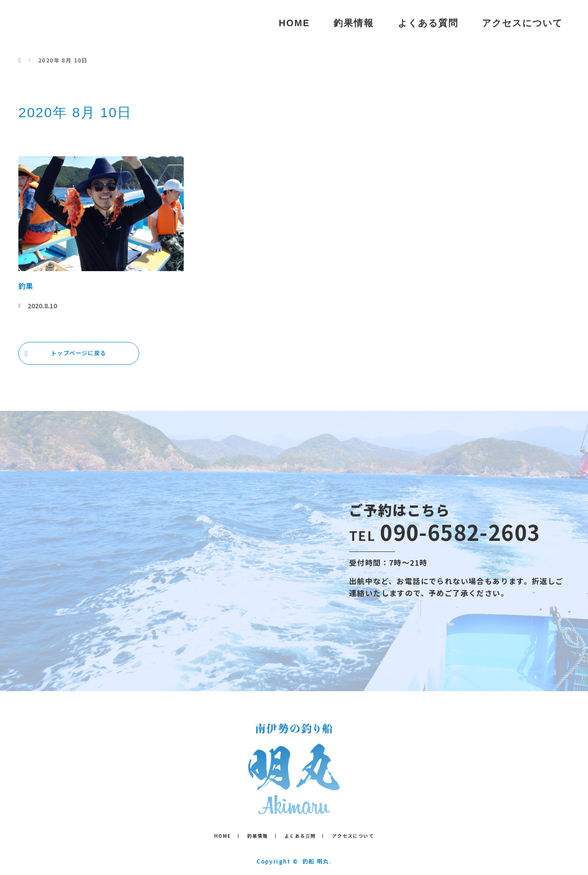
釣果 (26, 286)
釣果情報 (354, 23)
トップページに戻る (79, 353)
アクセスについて (522, 23)
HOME (294, 23)
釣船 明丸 (54, 23)
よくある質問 (428, 23)
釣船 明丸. (317, 861)
